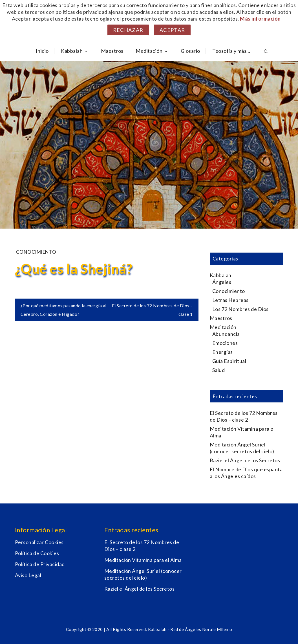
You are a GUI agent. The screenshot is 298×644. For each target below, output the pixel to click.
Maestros (112, 51)
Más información (260, 19)
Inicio (42, 51)
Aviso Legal (28, 575)
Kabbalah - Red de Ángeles (175, 629)
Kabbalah (75, 51)
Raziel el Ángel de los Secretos (245, 460)
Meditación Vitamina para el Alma (143, 560)
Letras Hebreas (230, 300)
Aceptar (172, 30)
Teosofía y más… (231, 51)
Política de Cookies (37, 553)
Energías (223, 352)
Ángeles (222, 282)
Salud (219, 370)
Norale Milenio (217, 629)
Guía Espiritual (229, 361)
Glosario (190, 51)
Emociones (225, 343)
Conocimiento (36, 252)
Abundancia (226, 334)
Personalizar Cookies (39, 542)
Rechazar (128, 30)
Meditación (152, 51)
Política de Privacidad (40, 564)
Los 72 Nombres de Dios (240, 309)
